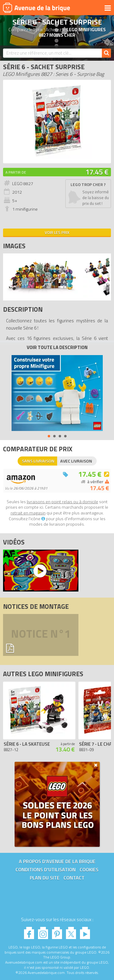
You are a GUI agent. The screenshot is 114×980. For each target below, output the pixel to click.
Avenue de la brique (36, 8)
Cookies (89, 870)
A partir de (16, 172)
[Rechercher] (106, 53)
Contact (74, 878)
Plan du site (45, 878)
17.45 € (97, 172)
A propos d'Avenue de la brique (57, 861)
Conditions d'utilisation (46, 870)
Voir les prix (57, 232)
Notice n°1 (41, 635)
